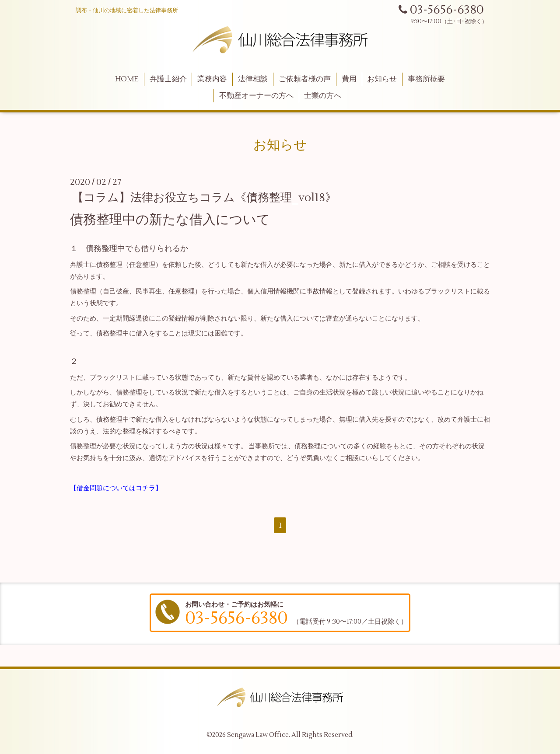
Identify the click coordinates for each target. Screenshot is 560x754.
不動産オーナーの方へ (256, 96)
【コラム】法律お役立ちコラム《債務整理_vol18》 (204, 198)
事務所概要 (426, 79)
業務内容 (212, 79)
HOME (127, 79)
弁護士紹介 (168, 79)
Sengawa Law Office (258, 735)
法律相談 (253, 79)
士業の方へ (323, 96)
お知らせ (382, 79)
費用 (349, 79)
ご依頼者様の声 (305, 79)
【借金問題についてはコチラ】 (116, 488)
